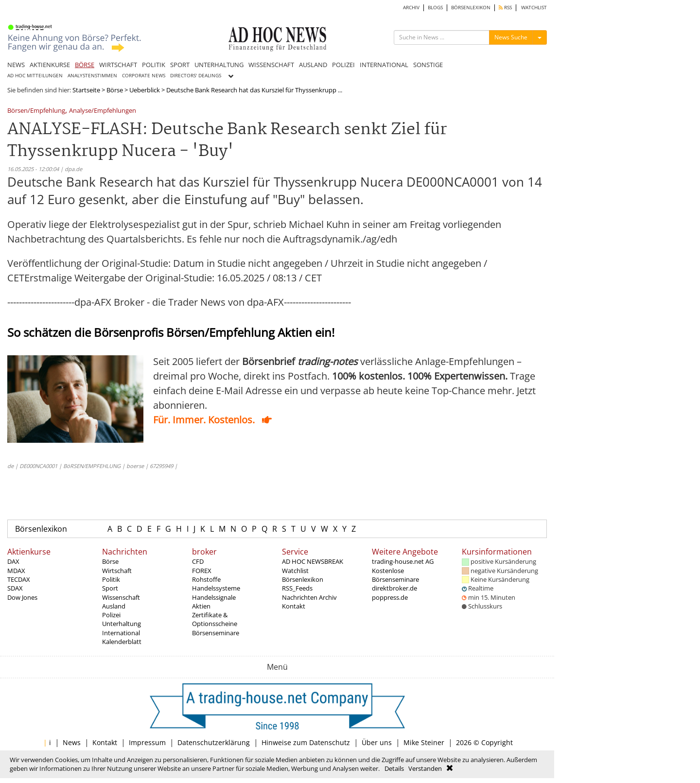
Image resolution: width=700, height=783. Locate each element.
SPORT (180, 65)
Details (394, 768)
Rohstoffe (206, 579)
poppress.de (390, 597)
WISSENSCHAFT (271, 65)
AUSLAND (313, 65)
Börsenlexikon (41, 529)
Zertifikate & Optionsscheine (215, 619)
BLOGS (435, 8)
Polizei (111, 615)
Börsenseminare (216, 633)
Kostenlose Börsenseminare (395, 575)
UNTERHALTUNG (219, 65)
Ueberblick (145, 90)
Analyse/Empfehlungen (103, 111)
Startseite (86, 90)
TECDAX (19, 579)
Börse (115, 90)
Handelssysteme (216, 588)
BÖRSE (85, 65)
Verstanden (425, 768)
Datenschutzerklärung (214, 742)
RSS (505, 8)
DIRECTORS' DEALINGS (196, 76)
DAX (13, 561)
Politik (111, 579)
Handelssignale (214, 597)
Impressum (147, 742)
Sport (110, 588)
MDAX (16, 571)
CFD (198, 561)
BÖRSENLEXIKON (471, 8)
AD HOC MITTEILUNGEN (35, 76)
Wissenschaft (121, 597)
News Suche (511, 37)
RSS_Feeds (297, 588)
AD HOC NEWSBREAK (313, 561)
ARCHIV (411, 8)
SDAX (15, 588)
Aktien (201, 606)
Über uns (377, 742)
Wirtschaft (117, 571)
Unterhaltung (122, 624)
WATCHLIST (534, 8)
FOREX (202, 571)
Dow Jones (22, 597)
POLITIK (154, 65)
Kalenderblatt (122, 642)
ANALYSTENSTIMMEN (92, 76)
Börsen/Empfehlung (36, 111)
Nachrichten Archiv (309, 597)
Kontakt (294, 606)
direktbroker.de (394, 588)
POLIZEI (343, 65)
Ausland (114, 606)
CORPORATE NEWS (144, 76)
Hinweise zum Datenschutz (306, 742)
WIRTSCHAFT (118, 65)
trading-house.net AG (403, 561)
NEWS (16, 65)
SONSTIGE (428, 65)
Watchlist (295, 571)
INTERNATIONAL (384, 65)
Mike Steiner (424, 742)
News (72, 742)
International (121, 633)
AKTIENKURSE (50, 65)
